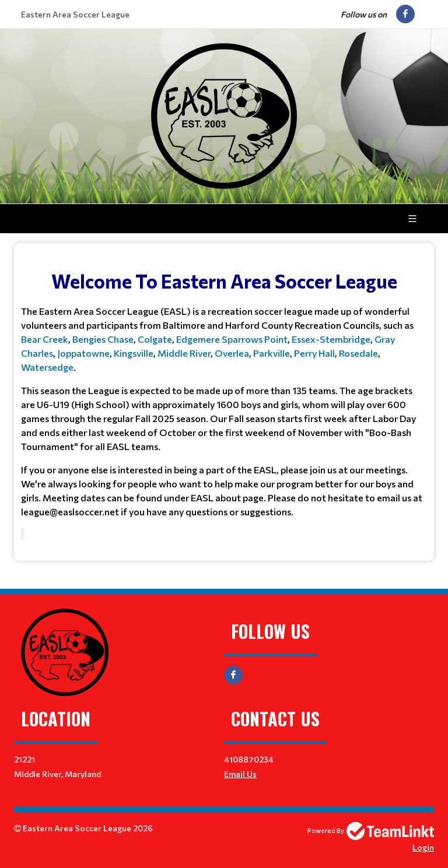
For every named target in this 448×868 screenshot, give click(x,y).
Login (423, 847)
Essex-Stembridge (331, 339)
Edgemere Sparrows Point (232, 339)
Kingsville (134, 353)
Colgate (155, 339)
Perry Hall (314, 353)
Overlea (232, 353)
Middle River (184, 353)
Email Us (240, 774)
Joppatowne (83, 353)
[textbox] (224, 386)
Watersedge (47, 367)
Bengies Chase (103, 339)
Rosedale (358, 353)
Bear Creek (45, 339)
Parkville (272, 353)
